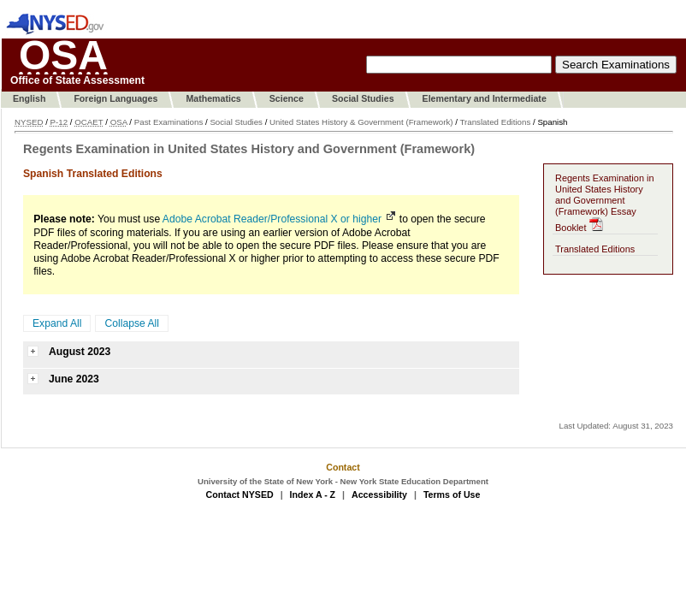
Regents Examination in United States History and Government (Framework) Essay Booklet (605, 203)
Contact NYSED (240, 495)
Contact (343, 467)
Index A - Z (313, 495)
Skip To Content (159, 30)
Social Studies (363, 98)
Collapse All (132, 323)
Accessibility (379, 495)
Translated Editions (495, 122)
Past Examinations (169, 122)
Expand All (57, 323)
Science (287, 98)
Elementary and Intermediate (485, 98)
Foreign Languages (115, 98)
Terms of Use (452, 495)
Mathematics (213, 98)
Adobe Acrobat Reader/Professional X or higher (272, 219)
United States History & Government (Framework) (361, 122)
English (29, 98)
